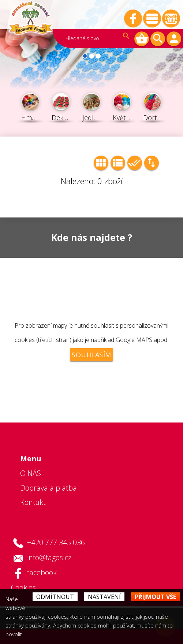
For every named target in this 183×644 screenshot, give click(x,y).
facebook (42, 572)
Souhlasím (91, 355)
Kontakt (33, 502)
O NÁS (31, 473)
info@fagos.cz (49, 557)
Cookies (23, 587)
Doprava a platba (48, 488)
